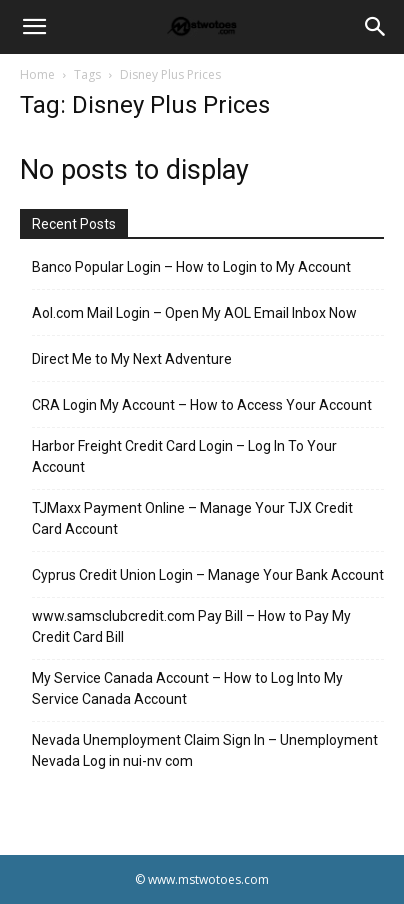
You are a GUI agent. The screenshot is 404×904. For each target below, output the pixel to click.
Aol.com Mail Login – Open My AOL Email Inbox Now (194, 313)
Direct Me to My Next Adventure (132, 359)
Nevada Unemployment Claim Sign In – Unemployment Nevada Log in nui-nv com (205, 750)
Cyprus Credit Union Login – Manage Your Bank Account (208, 575)
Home (37, 74)
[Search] (376, 27)
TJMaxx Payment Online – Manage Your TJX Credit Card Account (192, 518)
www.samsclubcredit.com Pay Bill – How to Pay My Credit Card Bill (191, 626)
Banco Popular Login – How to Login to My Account (191, 267)
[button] (34, 27)
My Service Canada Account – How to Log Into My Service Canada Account (187, 688)
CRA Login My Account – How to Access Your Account (202, 405)
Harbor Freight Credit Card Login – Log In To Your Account (184, 456)
